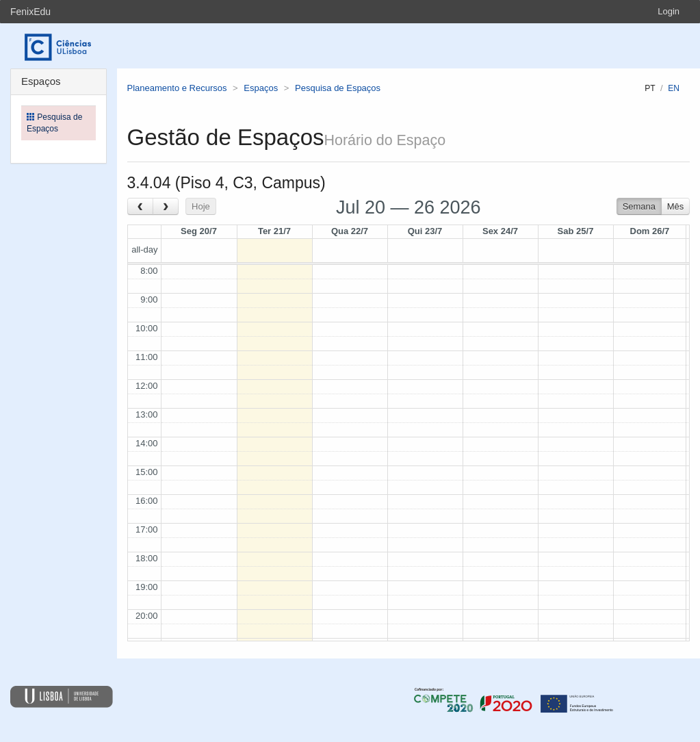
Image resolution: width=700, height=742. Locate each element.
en (674, 88)
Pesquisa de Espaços (338, 88)
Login (669, 11)
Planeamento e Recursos (177, 88)
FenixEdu (30, 12)
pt (650, 88)
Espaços (261, 88)
